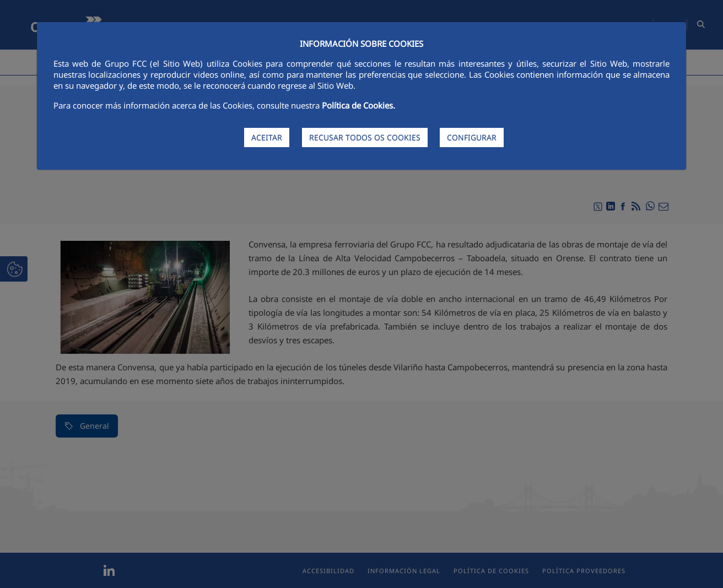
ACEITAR (267, 137)
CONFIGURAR (472, 137)
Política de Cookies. (358, 105)
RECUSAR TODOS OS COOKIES (365, 137)
